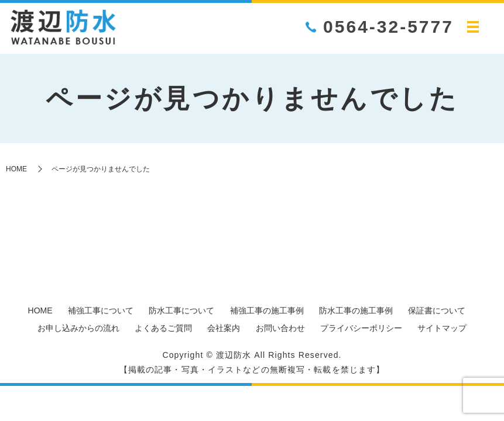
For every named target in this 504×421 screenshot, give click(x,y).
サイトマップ (442, 328)
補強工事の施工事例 (267, 310)
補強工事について (101, 310)
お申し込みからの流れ (78, 328)
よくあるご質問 (163, 328)
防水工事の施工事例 (356, 310)
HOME (16, 169)
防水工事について (181, 310)
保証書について (437, 310)
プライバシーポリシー (361, 328)
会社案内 (224, 328)
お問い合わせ (280, 328)
